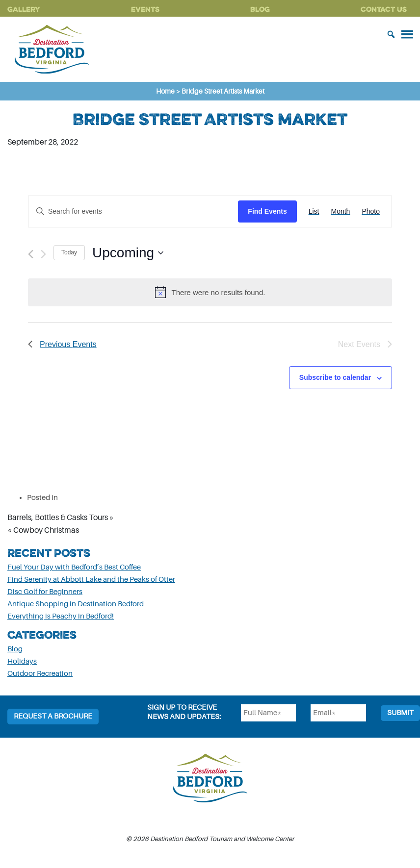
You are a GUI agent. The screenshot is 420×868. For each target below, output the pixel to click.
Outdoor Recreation (40, 674)
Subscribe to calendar (335, 377)
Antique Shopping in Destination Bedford (76, 604)
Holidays (22, 661)
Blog (260, 9)
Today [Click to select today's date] (69, 252)
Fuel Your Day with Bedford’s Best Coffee (74, 567)
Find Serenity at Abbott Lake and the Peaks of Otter (91, 580)
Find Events (267, 211)
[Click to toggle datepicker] (128, 253)
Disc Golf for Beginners (45, 592)
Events (145, 9)
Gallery (24, 9)
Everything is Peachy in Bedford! (61, 616)
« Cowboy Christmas (43, 530)
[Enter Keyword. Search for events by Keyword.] (133, 211)
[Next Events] (43, 254)
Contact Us (384, 9)
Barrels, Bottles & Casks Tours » (61, 518)
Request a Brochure (53, 716)
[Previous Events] (31, 254)
